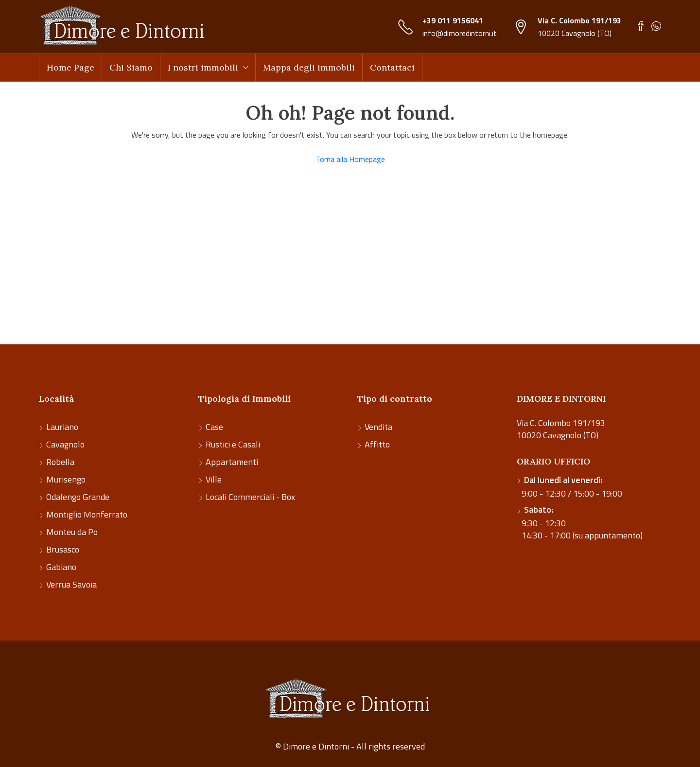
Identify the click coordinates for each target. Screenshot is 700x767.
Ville (214, 479)
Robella (60, 462)
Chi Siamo (131, 67)
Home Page (70, 67)
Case (214, 427)
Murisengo (66, 479)
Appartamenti (232, 462)
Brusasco (63, 549)
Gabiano (61, 567)
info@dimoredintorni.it (460, 33)
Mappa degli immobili (309, 67)
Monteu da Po (72, 532)
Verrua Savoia (71, 584)
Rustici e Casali (233, 444)
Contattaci (392, 67)
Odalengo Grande (78, 497)
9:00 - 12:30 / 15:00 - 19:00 (572, 487)
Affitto (377, 444)
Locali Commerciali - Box (250, 497)
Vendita (378, 427)
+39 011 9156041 (453, 20)
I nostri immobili (203, 67)
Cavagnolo (65, 444)
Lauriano (62, 427)
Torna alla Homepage (350, 159)
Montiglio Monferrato (87, 514)
